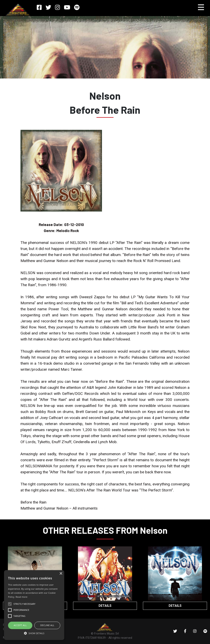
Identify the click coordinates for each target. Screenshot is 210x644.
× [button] (61, 574)
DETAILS (105, 606)
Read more (22, 597)
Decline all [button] (47, 625)
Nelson (105, 96)
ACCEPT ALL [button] (20, 625)
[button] (34, 633)
